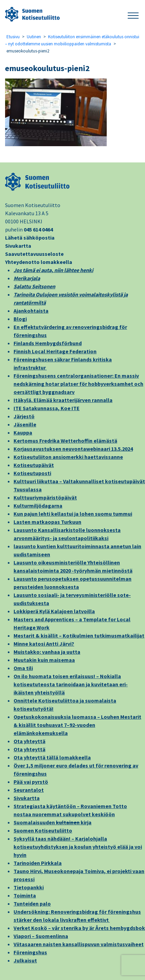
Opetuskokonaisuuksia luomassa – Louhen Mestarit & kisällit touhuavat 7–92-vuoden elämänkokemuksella (77, 725)
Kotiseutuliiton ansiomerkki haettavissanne (68, 457)
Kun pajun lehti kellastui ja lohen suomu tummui (73, 514)
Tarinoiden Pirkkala (38, 863)
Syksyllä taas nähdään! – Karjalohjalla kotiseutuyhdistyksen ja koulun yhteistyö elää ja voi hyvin (78, 847)
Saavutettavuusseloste (34, 254)
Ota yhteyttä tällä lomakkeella (52, 757)
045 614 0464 (38, 229)
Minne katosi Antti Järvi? (44, 644)
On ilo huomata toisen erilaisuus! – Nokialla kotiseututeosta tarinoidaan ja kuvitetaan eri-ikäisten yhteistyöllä (71, 684)
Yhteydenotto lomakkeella (39, 262)
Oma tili (23, 668)
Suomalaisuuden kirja (53, 822)
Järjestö (24, 416)
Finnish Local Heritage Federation (55, 351)
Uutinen (34, 37)
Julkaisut (25, 960)
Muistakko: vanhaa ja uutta (47, 652)
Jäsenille (25, 424)
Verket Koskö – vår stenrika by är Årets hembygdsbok (79, 928)
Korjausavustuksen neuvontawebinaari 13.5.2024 (73, 449)
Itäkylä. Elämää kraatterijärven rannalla (63, 400)
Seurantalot (29, 790)
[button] (133, 14)
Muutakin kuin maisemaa (44, 660)
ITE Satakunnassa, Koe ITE (47, 408)
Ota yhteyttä (29, 741)
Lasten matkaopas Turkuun (47, 522)
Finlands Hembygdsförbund (48, 343)
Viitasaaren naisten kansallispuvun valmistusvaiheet (79, 944)
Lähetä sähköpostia (30, 238)
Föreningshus (30, 952)
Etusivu (13, 37)
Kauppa (23, 432)
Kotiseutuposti (32, 473)
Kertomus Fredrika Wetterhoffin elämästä (65, 441)
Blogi (20, 319)
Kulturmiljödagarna (38, 506)
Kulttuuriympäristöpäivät (45, 497)
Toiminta (25, 895)
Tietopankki (29, 887)
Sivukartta (18, 246)
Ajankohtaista (31, 311)
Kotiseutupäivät (34, 465)
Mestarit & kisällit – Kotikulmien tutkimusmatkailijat (79, 636)
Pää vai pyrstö (31, 782)
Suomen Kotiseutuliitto (43, 830)
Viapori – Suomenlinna (41, 936)
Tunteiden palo (32, 904)
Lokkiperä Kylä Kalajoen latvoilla (54, 611)
